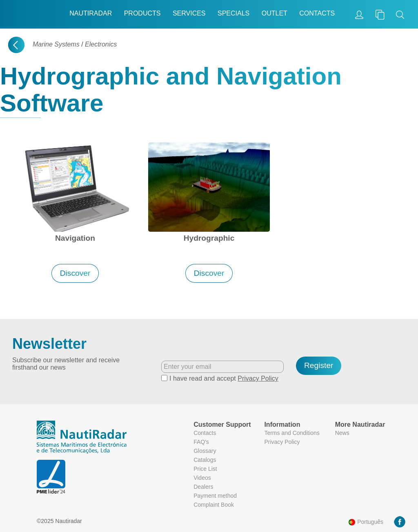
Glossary (205, 451)
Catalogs (205, 460)
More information (317, 485)
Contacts (317, 13)
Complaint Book (214, 505)
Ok (349, 501)
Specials (233, 13)
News (342, 433)
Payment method (215, 496)
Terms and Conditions (292, 433)
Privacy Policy (258, 378)
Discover (75, 273)
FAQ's (201, 442)
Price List (205, 469)
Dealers (203, 487)
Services (189, 13)
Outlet (275, 13)
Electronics (101, 44)
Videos (202, 478)
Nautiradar (91, 13)
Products (142, 13)
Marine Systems (56, 44)
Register (319, 365)
